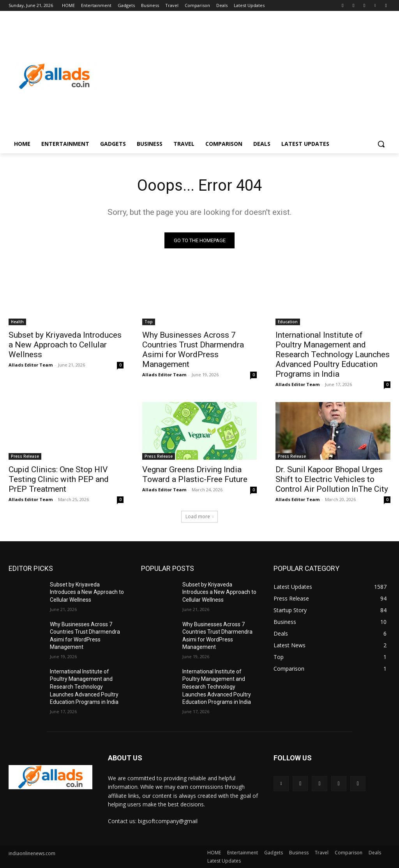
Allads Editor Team (31, 365)
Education (288, 322)
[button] (381, 144)
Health (17, 322)
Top (149, 322)
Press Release (25, 456)
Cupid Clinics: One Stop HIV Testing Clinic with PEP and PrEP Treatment (59, 479)
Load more (199, 516)
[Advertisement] (245, 76)
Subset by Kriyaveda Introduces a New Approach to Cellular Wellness (65, 345)
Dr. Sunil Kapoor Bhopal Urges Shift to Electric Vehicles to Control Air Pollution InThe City (332, 479)
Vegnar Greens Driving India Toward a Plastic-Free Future (195, 474)
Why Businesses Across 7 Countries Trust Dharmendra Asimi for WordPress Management (193, 350)
